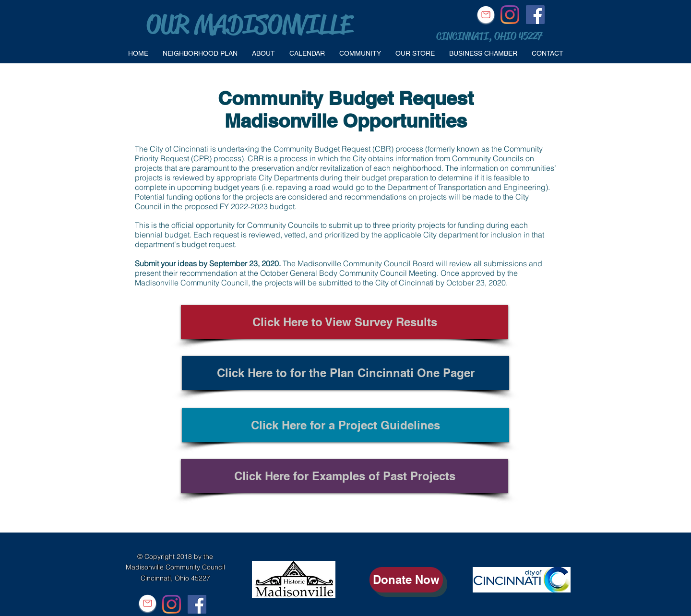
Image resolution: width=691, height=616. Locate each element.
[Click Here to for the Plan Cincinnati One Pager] (345, 373)
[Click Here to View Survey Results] (345, 322)
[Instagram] (510, 15)
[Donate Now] (406, 580)
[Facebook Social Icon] (535, 15)
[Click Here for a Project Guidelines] (345, 425)
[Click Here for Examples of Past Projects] (345, 476)
